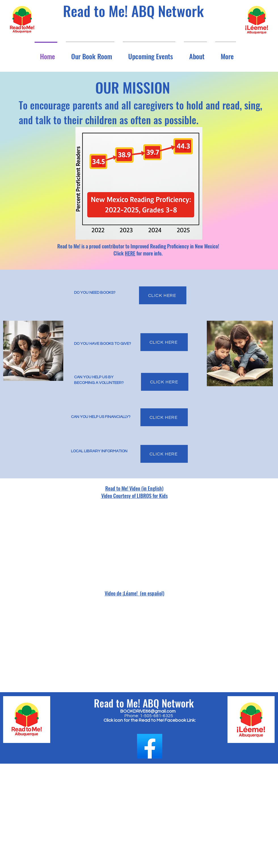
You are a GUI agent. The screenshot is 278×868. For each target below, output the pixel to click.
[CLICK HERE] (163, 295)
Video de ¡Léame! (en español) (134, 593)
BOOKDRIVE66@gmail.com (148, 711)
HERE (130, 253)
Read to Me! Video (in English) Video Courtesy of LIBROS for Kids (134, 492)
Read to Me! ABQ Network (133, 10)
